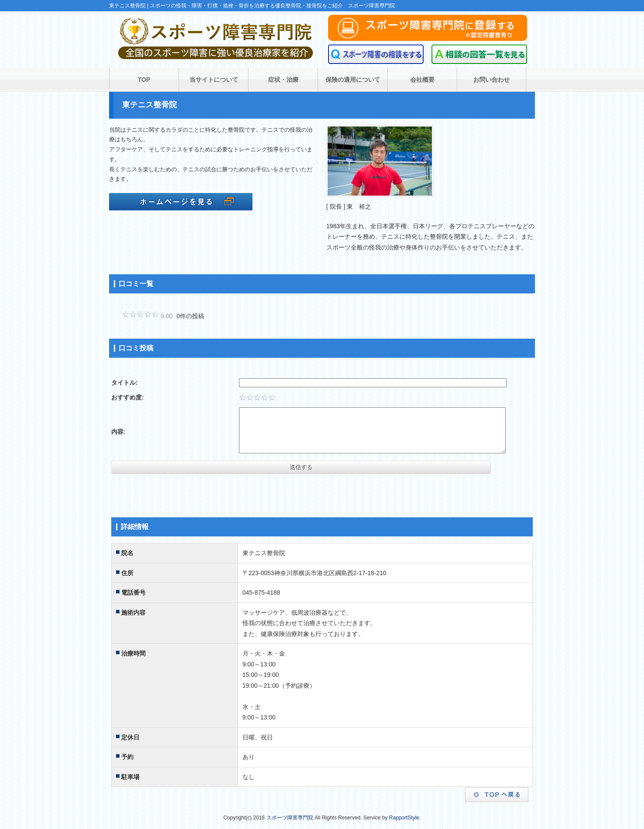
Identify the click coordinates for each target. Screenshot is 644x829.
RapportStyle (404, 818)
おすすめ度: (128, 397)
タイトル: (124, 383)
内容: (118, 432)
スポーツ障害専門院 (290, 818)
